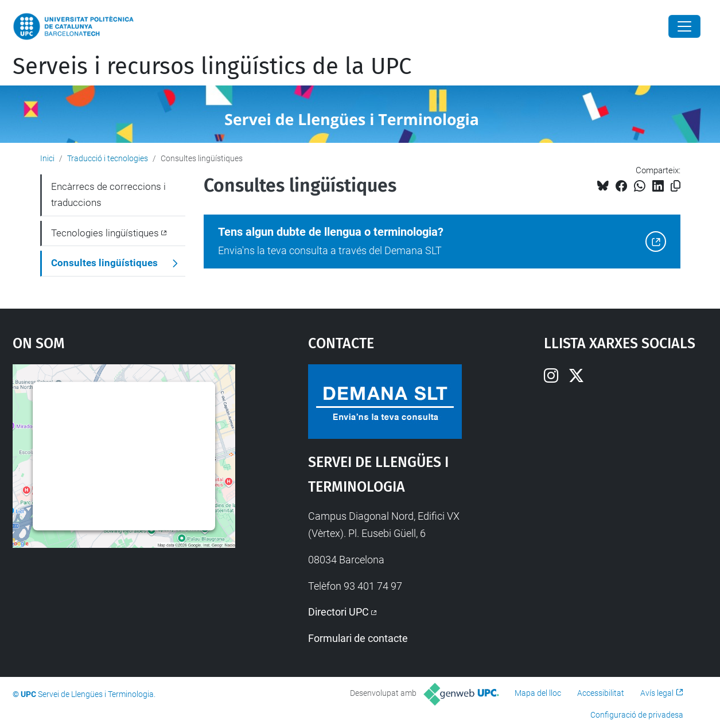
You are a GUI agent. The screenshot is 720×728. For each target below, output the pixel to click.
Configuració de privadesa (637, 715)
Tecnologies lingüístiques (105, 233)
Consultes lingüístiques (104, 263)
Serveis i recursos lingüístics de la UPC (212, 67)
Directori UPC (338, 612)
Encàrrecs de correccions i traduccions (108, 194)
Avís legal (657, 693)
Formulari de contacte (358, 638)
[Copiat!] (676, 186)
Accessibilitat (601, 693)
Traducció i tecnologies (108, 158)
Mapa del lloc (538, 693)
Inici (47, 158)
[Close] (684, 26)
